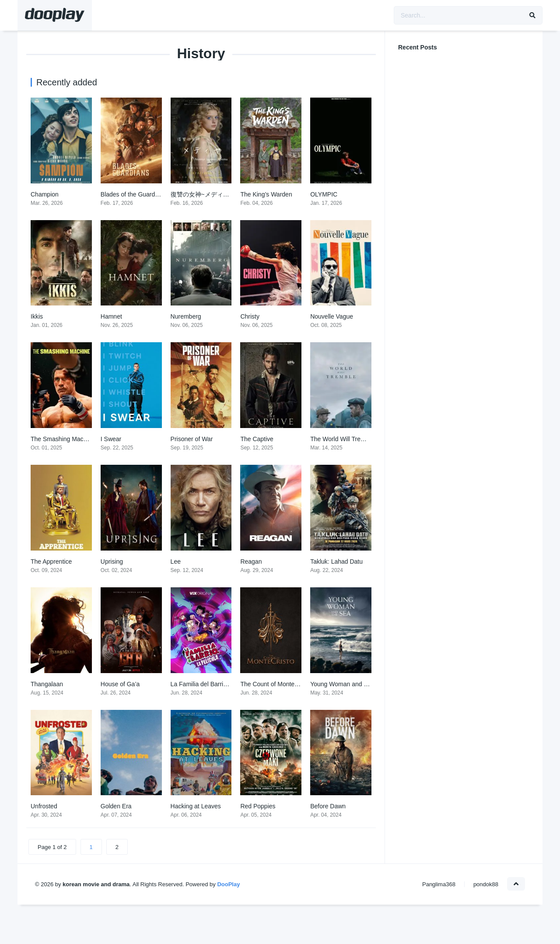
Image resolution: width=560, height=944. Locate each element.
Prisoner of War (192, 439)
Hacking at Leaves (196, 806)
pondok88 (486, 884)
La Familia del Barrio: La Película (215, 684)
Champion (45, 194)
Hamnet (111, 316)
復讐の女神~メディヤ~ (202, 194)
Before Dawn (328, 806)
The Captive (257, 439)
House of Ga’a (120, 684)
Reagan (251, 561)
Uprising (112, 561)
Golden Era (116, 806)
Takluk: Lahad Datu (336, 561)
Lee (176, 561)
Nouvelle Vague (332, 316)
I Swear (111, 439)
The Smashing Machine (63, 439)
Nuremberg (186, 316)
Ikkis (37, 316)
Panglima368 (439, 884)
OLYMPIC (324, 194)
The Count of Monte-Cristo (276, 684)
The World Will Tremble (342, 439)
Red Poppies (258, 806)
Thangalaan (47, 684)
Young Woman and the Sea (347, 684)
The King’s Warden (266, 194)
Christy (250, 316)
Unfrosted (44, 806)
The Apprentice (51, 561)
